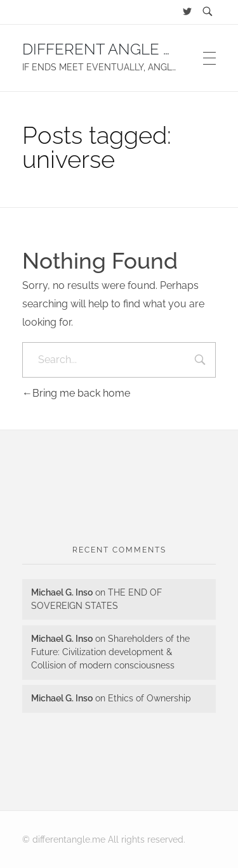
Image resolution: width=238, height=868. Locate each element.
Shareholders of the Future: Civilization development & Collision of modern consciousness (110, 652)
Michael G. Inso (62, 592)
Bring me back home (76, 393)
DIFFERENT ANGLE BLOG (113, 49)
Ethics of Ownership (149, 698)
